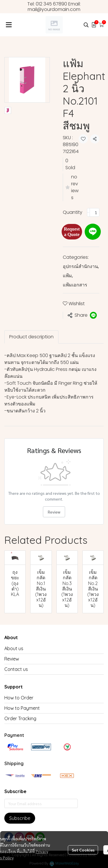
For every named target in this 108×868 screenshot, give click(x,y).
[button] (86, 25)
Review (54, 512)
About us (14, 648)
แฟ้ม (68, 276)
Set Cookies (83, 850)
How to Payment (22, 708)
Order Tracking (20, 718)
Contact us (16, 669)
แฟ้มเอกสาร (75, 285)
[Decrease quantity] (88, 212)
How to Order (19, 698)
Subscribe (20, 818)
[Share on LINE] (93, 315)
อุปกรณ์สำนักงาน (81, 266)
